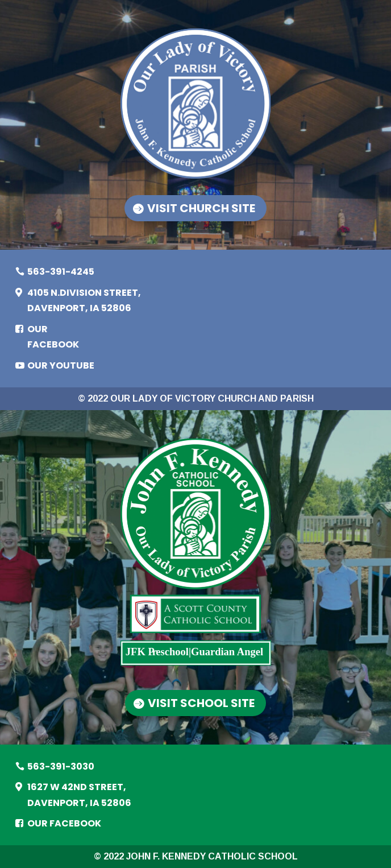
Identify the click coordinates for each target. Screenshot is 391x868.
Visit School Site (201, 703)
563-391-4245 (61, 272)
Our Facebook (53, 337)
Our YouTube (61, 365)
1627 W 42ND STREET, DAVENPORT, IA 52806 (79, 795)
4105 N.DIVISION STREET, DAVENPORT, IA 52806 (84, 300)
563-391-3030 (61, 766)
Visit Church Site (201, 208)
